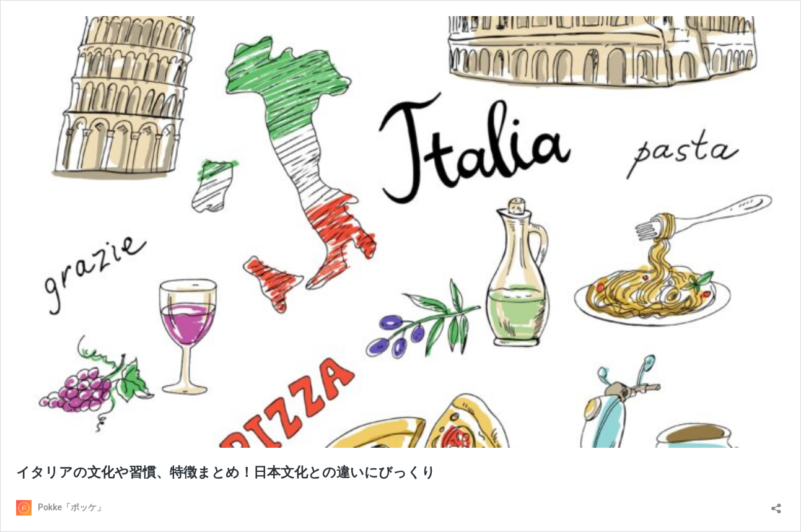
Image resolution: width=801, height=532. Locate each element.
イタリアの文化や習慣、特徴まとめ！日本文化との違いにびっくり (226, 472)
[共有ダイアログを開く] (776, 504)
